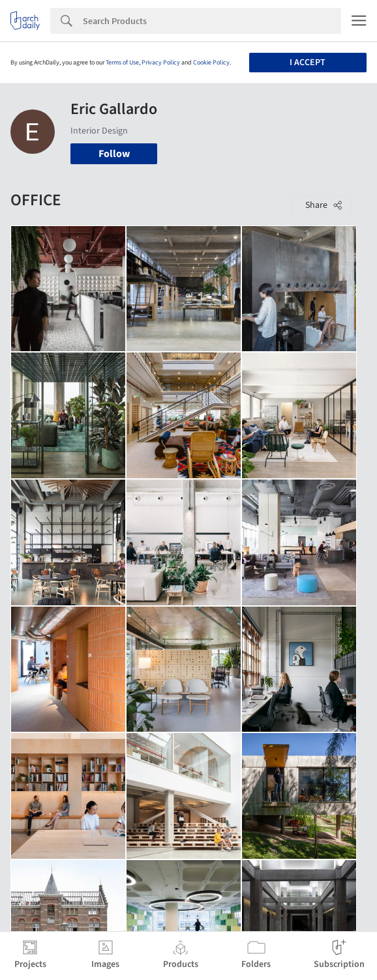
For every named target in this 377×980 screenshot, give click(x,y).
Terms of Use (122, 63)
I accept (308, 63)
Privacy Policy (161, 63)
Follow (114, 154)
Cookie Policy (211, 63)
